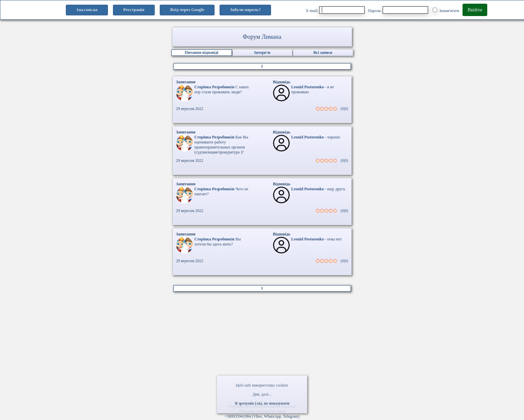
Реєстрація (134, 10)
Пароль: (398, 10)
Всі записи (323, 52)
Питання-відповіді (202, 52)
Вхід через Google (187, 10)
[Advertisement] (262, 350)
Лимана (272, 37)
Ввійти (475, 10)
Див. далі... (262, 394)
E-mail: (335, 10)
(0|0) (344, 109)
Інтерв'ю (262, 52)
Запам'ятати (446, 10)
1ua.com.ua (87, 10)
